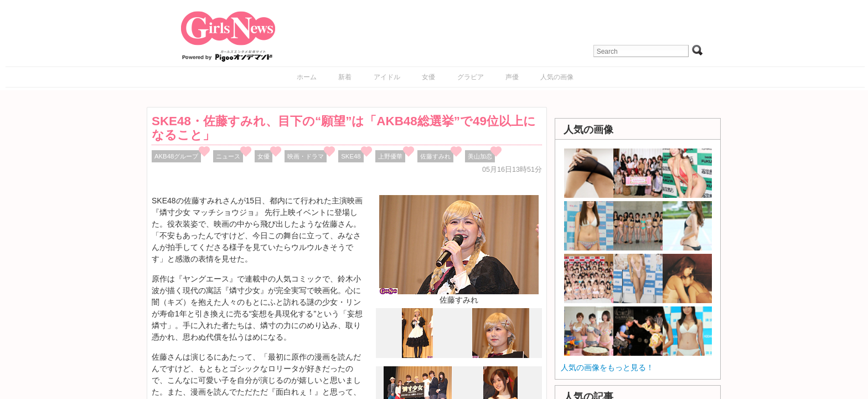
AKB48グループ (176, 156)
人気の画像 (557, 77)
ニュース (228, 156)
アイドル (387, 77)
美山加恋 (480, 156)
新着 (345, 77)
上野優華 (390, 156)
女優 (428, 77)
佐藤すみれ (435, 156)
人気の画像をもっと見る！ (607, 367)
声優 (512, 77)
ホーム (307, 77)
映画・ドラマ (306, 156)
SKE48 (351, 156)
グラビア (471, 77)
